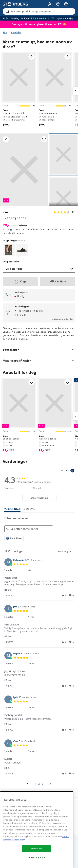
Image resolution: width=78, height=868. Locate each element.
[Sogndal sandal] (19, 416)
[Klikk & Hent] (58, 282)
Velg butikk (21, 315)
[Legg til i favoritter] (32, 56)
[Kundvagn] (66, 4)
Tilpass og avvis (37, 858)
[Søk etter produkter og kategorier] (40, 11)
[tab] (39, 498)
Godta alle (37, 848)
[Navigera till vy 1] (63, 155)
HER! (59, 24)
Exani (7, 212)
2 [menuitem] (39, 784)
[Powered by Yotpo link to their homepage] (67, 471)
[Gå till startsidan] (15, 4)
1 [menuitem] (35, 784)
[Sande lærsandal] (55, 91)
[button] (9, 590)
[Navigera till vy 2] (63, 198)
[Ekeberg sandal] (9, 250)
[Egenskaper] (39, 350)
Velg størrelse (40, 269)
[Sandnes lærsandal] (19, 91)
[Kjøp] (20, 282)
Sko (5, 33)
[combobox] (64, 552)
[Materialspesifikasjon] (39, 361)
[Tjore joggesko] (55, 416)
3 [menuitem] (43, 784)
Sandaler (16, 33)
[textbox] (73, 553)
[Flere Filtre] (14, 538)
